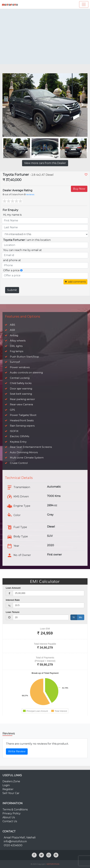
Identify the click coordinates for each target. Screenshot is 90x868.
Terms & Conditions (15, 810)
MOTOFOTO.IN (53, 864)
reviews (30, 194)
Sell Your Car (11, 793)
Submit (12, 290)
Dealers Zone (11, 781)
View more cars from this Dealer (45, 163)
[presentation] (82, 104)
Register (8, 789)
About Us (9, 817)
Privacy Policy (12, 813)
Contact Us (10, 821)
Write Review (17, 751)
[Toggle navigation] (84, 4)
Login (6, 785)
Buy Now (79, 189)
